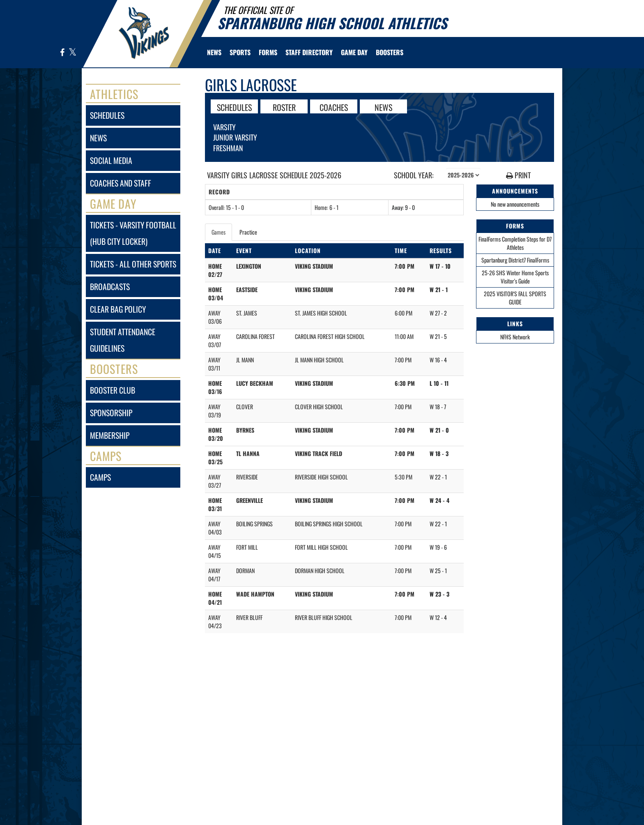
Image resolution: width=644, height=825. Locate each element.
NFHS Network (515, 337)
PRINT (518, 175)
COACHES (334, 107)
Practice (248, 232)
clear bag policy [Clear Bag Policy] (118, 309)
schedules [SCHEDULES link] (107, 115)
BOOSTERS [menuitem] (390, 52)
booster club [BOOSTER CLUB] (113, 390)
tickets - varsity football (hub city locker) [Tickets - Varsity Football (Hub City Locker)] (133, 233)
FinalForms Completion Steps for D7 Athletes (515, 243)
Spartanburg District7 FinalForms (515, 260)
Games (218, 232)
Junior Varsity (235, 137)
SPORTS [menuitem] (240, 52)
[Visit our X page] (72, 53)
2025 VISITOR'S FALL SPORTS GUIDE (515, 298)
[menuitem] (214, 52)
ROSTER (284, 107)
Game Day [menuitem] (354, 52)
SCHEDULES (234, 107)
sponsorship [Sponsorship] (111, 413)
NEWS (383, 107)
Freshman (228, 148)
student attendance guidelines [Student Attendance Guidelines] (123, 340)
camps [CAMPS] (100, 477)
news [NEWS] (98, 138)
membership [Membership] (110, 435)
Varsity (224, 127)
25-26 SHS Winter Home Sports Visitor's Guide (515, 277)
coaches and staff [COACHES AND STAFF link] (121, 183)
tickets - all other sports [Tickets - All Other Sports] (133, 264)
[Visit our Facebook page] (62, 53)
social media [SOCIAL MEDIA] (111, 160)
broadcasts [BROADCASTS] (110, 287)
